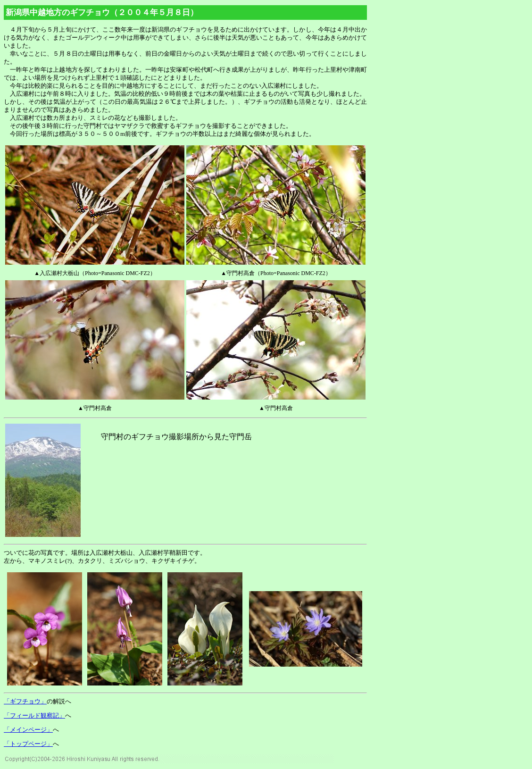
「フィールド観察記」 (34, 715)
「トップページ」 (28, 744)
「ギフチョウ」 (25, 701)
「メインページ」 (28, 730)
